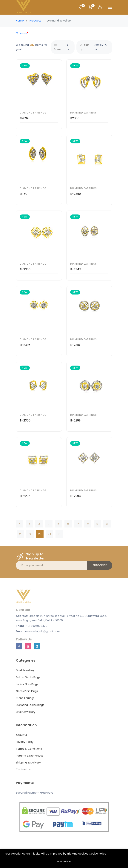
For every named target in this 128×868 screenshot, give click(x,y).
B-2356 (25, 269)
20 (107, 524)
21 (20, 534)
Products (35, 21)
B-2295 (25, 496)
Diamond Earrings (33, 113)
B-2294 (76, 496)
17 (78, 524)
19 (97, 524)
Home (20, 21)
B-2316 (75, 345)
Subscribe (100, 565)
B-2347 (76, 269)
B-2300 (25, 420)
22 (30, 534)
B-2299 (75, 420)
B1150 (24, 194)
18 (88, 524)
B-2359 (75, 194)
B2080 (75, 118)
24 (49, 534)
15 (58, 524)
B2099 (24, 118)
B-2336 (25, 345)
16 (68, 524)
